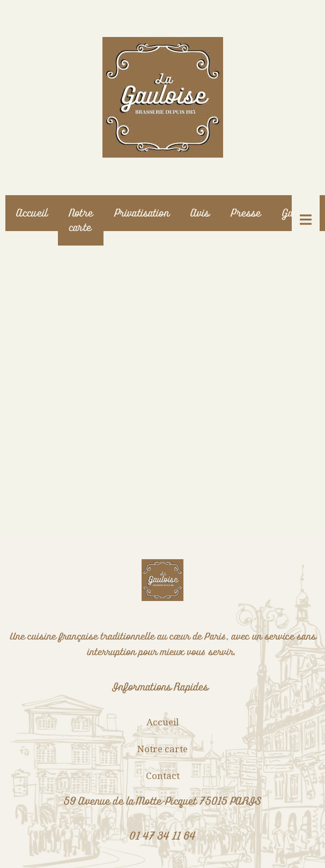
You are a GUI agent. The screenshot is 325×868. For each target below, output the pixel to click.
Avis (200, 213)
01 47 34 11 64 (162, 836)
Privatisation (142, 213)
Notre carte (81, 220)
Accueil (32, 213)
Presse (246, 213)
